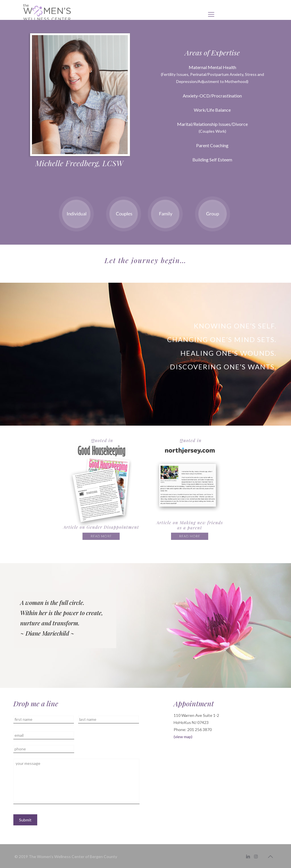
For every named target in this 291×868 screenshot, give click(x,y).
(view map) (183, 737)
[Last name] (109, 719)
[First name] (44, 719)
